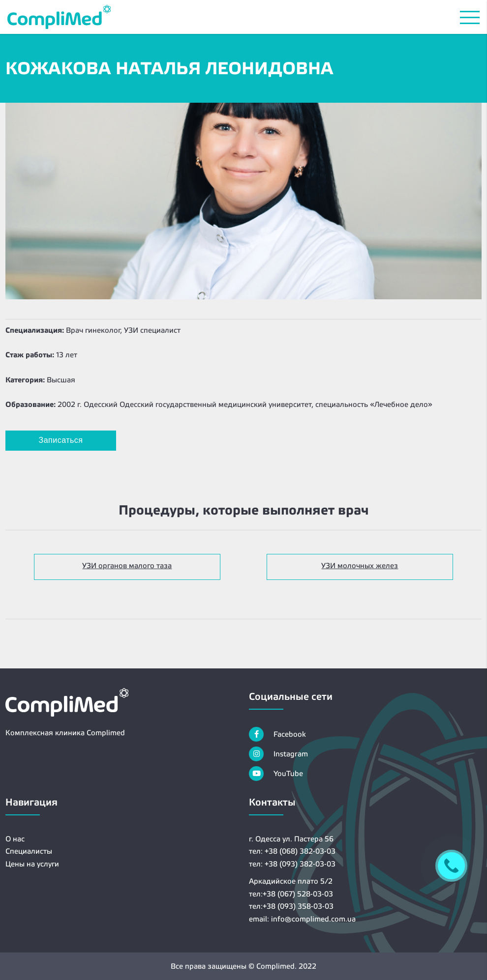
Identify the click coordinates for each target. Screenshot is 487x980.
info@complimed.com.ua (313, 919)
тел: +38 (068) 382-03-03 (292, 851)
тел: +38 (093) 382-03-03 (292, 864)
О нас (15, 839)
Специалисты (29, 851)
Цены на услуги (32, 864)
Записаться (61, 440)
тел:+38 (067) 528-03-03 (291, 894)
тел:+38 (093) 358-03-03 (291, 906)
